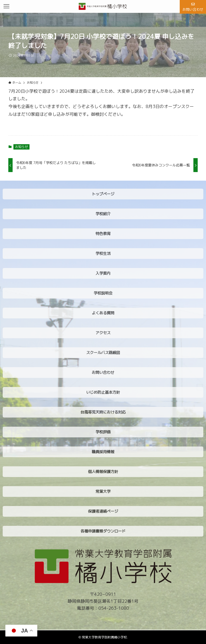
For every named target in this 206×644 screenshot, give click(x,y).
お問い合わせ (193, 7)
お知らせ (21, 147)
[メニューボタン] (6, 6)
